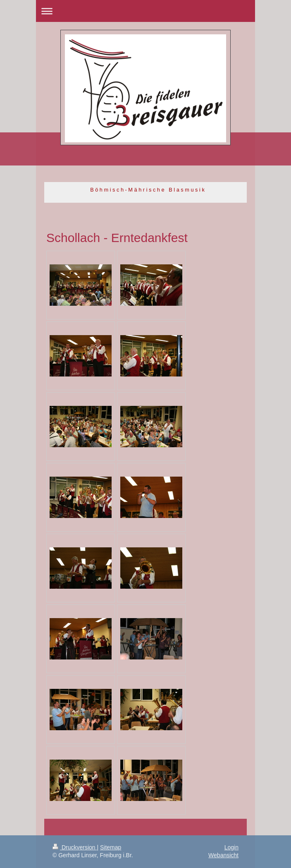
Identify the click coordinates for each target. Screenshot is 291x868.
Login (231, 847)
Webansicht (223, 855)
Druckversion (75, 847)
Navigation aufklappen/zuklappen (145, 11)
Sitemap (111, 847)
